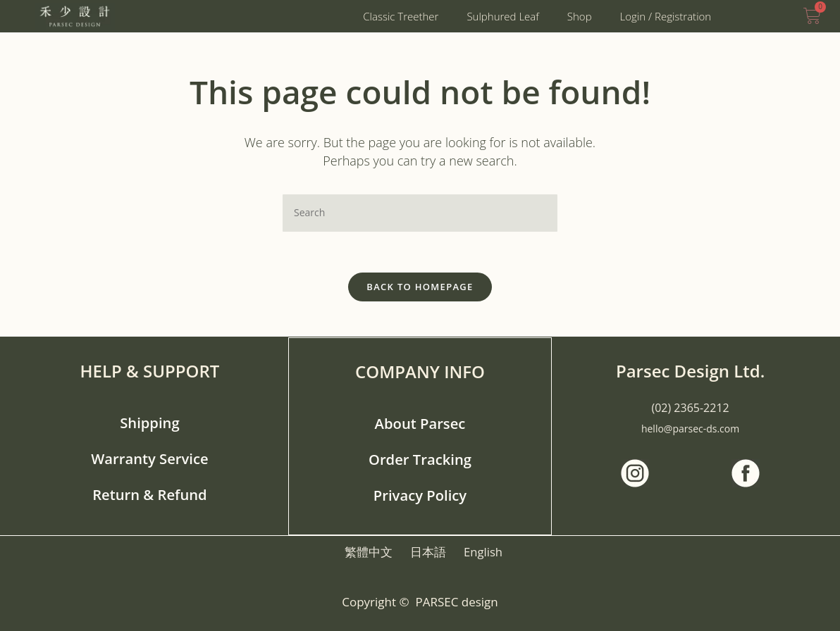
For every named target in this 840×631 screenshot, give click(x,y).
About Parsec (420, 424)
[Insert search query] (420, 213)
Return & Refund (150, 494)
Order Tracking (420, 459)
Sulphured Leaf (502, 16)
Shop (580, 16)
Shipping (150, 424)
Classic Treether (401, 16)
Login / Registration (666, 16)
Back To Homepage (420, 288)
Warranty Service (150, 459)
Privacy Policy (420, 494)
